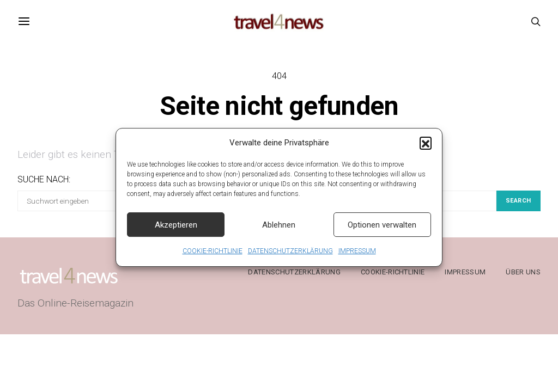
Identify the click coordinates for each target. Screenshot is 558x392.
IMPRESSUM (357, 256)
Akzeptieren (176, 230)
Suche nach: (44, 179)
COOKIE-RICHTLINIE (213, 256)
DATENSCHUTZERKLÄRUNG (290, 256)
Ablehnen (279, 230)
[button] (426, 148)
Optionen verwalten (382, 230)
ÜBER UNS (523, 272)
